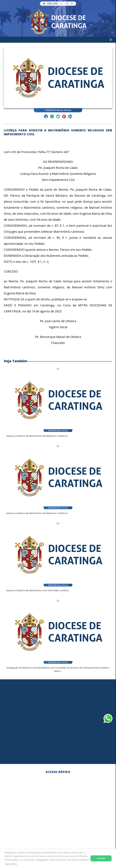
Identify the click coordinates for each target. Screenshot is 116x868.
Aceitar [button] (101, 858)
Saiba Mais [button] (11, 864)
